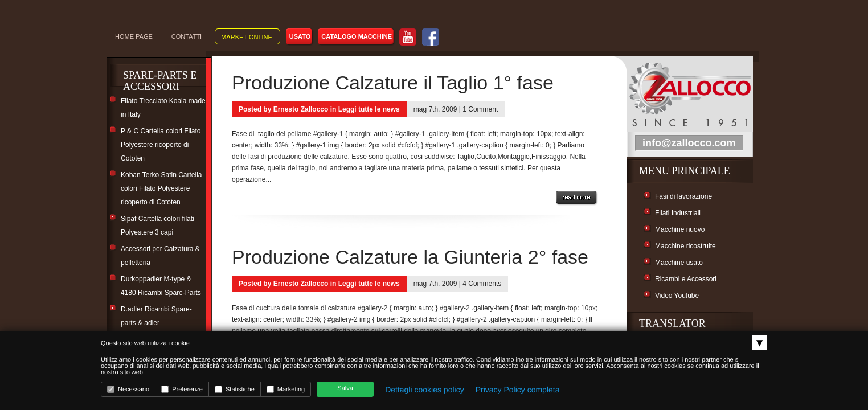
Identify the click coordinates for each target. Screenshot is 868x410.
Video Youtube (677, 296)
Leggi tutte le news (369, 109)
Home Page (134, 36)
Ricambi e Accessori (686, 279)
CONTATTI (187, 36)
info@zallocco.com (689, 143)
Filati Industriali (678, 213)
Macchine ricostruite (685, 246)
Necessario (128, 389)
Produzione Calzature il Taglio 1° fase (393, 83)
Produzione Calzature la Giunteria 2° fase (410, 257)
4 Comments (482, 284)
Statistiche (235, 389)
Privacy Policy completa (518, 389)
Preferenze (182, 389)
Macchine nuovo (680, 229)
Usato (300, 36)
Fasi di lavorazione (683, 196)
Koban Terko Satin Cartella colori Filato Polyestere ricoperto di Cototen (161, 188)
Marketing (286, 389)
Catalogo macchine (357, 36)
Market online (247, 37)
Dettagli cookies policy (425, 389)
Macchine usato (679, 263)
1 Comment (480, 109)
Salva (345, 388)
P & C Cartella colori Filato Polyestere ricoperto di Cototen (161, 145)
